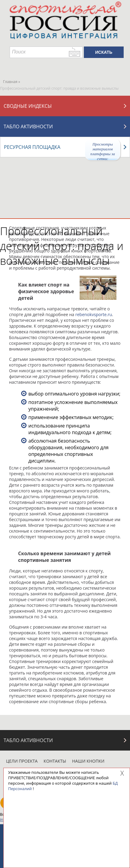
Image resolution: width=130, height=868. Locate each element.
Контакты (55, 761)
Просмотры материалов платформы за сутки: (103, 151)
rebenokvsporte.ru (94, 314)
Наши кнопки (88, 761)
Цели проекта (22, 761)
